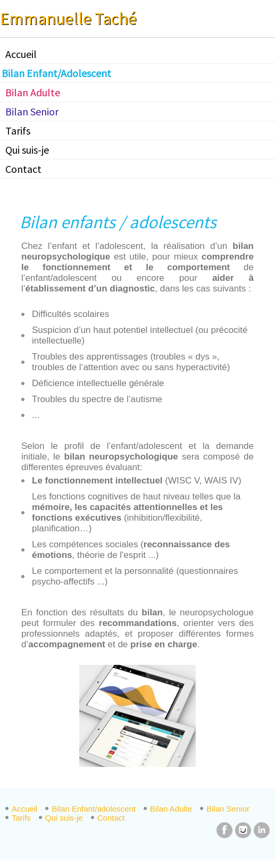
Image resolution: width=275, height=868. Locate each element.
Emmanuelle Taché (68, 19)
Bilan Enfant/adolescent (94, 809)
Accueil (21, 54)
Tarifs (18, 131)
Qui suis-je (27, 150)
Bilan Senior (32, 111)
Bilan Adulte (33, 92)
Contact (23, 169)
